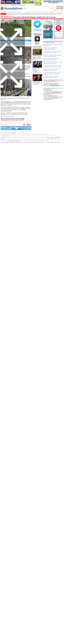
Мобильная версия (4, 642)
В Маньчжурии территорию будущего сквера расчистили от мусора (34, 17)
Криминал (46, 14)
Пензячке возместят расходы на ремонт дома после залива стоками (53, 52)
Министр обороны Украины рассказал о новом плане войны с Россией (37, 58)
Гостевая (61, 12)
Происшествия (39, 14)
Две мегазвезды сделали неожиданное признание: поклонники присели (37, 71)
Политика (17, 14)
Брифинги (12, 14)
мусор (4, 125)
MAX (21, 120)
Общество (28, 14)
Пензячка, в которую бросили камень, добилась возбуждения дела (52, 56)
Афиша (49, 12)
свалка (2, 125)
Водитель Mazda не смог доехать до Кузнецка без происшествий (52, 70)
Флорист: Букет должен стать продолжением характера (50, 49)
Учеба (59, 14)
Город (8, 14)
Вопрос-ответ (23, 12)
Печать (30, 38)
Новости (3, 12)
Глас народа (17, 12)
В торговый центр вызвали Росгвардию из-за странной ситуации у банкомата (53, 66)
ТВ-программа (37, 12)
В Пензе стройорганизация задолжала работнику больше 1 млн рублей (52, 73)
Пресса (42, 12)
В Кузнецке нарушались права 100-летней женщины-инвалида (52, 59)
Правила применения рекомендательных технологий (34, 642)
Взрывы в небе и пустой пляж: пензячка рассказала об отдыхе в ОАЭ (53, 63)
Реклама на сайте (50, 642)
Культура (33, 14)
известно (9, 101)
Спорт (50, 14)
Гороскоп (57, 12)
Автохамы (13, 12)
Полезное (52, 12)
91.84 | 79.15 (59, 10)
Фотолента (31, 12)
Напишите (18, 119)
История (45, 12)
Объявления (8, 12)
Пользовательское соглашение (16, 642)
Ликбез (27, 12)
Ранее (2, 101)
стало (5, 101)
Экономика (23, 14)
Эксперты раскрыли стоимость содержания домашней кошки (51, 77)
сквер (7, 125)
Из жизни (54, 14)
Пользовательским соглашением (14, 641)
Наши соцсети (58, 642)
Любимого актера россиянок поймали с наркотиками (37, 83)
